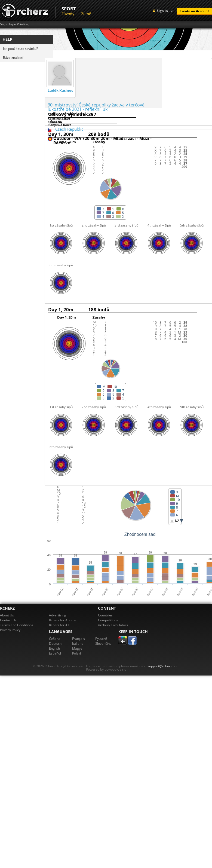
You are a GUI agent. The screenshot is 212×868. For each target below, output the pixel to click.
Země (86, 14)
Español (55, 653)
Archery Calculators (113, 625)
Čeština (55, 639)
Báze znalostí (13, 58)
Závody (68, 14)
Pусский (101, 639)
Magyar (78, 648)
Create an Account (194, 11)
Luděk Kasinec (60, 91)
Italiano (78, 644)
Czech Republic (69, 129)
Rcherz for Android (63, 620)
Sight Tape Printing (14, 24)
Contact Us (8, 620)
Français (79, 639)
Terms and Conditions (17, 625)
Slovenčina (103, 644)
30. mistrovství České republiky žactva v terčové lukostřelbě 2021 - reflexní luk (96, 107)
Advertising (58, 615)
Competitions (108, 620)
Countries (105, 615)
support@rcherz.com (163, 666)
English (54, 648)
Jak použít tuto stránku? (20, 49)
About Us (7, 615)
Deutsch (55, 644)
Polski (76, 653)
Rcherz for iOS (60, 625)
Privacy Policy (10, 630)
